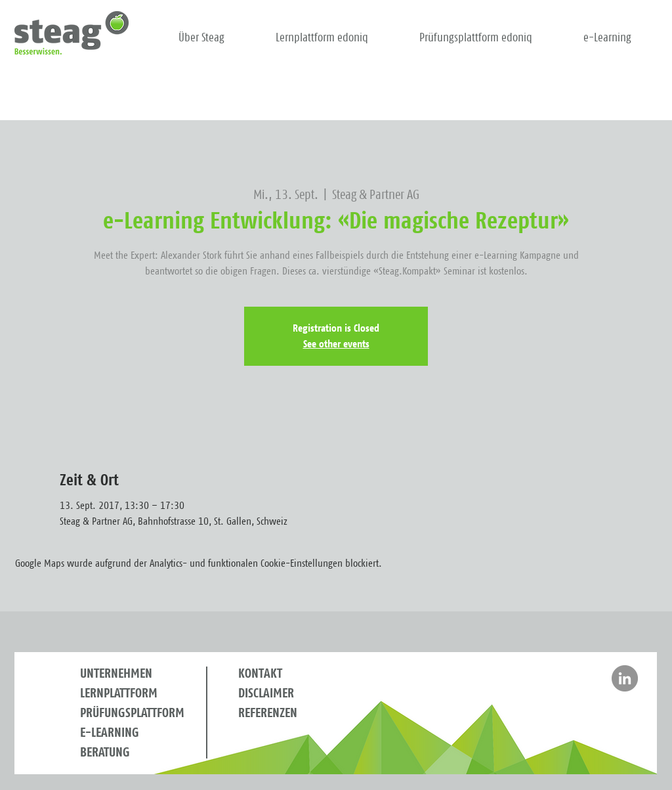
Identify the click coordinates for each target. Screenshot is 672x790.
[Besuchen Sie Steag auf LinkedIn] (625, 678)
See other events (336, 344)
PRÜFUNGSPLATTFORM (132, 713)
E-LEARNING (110, 733)
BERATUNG (105, 753)
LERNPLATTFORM (119, 693)
